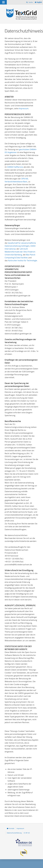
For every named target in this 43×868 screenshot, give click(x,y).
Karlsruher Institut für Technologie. (23, 261)
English (40, 3)
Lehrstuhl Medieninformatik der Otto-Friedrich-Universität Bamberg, (20, 252)
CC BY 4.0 (27, 833)
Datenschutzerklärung (14, 833)
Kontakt (12, 828)
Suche (30, 2)
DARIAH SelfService (15, 167)
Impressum (24, 108)
